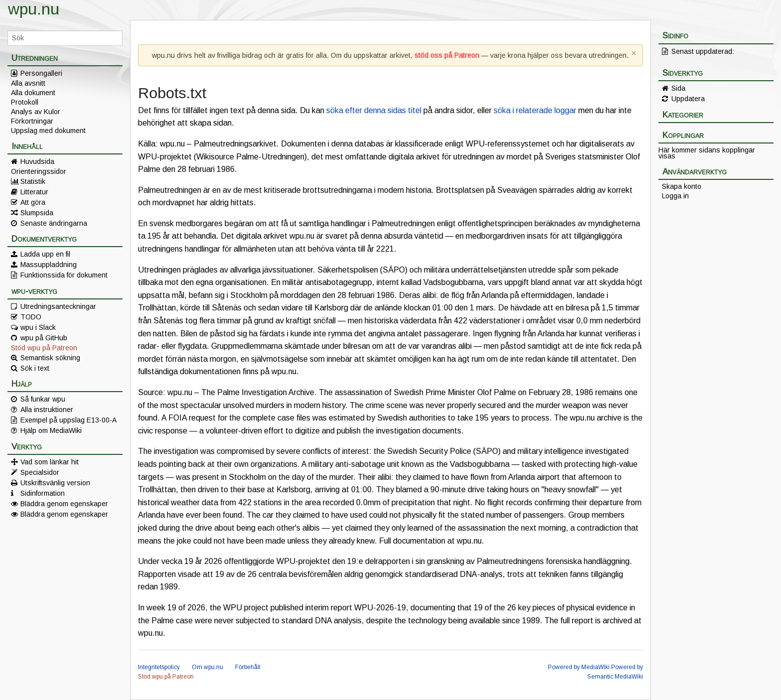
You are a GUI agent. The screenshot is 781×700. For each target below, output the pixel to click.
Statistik (33, 181)
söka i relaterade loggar (535, 110)
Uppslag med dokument (48, 131)
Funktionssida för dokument (64, 275)
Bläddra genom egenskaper (64, 504)
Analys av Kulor (36, 112)
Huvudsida (37, 161)
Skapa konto (682, 186)
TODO (31, 317)
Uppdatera (688, 99)
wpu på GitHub (44, 338)
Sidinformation (43, 493)
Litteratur (34, 192)
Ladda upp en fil (45, 254)
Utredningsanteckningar (58, 306)
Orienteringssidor (39, 171)
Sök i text (35, 368)
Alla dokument (33, 93)
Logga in (675, 196)
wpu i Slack (38, 327)
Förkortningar (32, 121)
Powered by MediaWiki (579, 667)
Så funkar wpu (43, 399)
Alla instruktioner (47, 410)
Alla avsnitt (28, 83)
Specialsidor (40, 472)
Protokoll (25, 102)
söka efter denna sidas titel (374, 110)
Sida (678, 88)
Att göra (33, 202)
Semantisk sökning (50, 358)
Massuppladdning (49, 265)
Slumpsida (37, 213)
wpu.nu (34, 9)
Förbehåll (248, 667)
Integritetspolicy (159, 667)
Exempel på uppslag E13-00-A (68, 420)
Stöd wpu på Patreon (44, 348)
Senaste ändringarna (54, 223)
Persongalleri (41, 73)
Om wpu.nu (207, 667)
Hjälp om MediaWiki (51, 430)
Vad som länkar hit (50, 462)
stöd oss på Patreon (447, 55)
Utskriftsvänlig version (55, 483)
